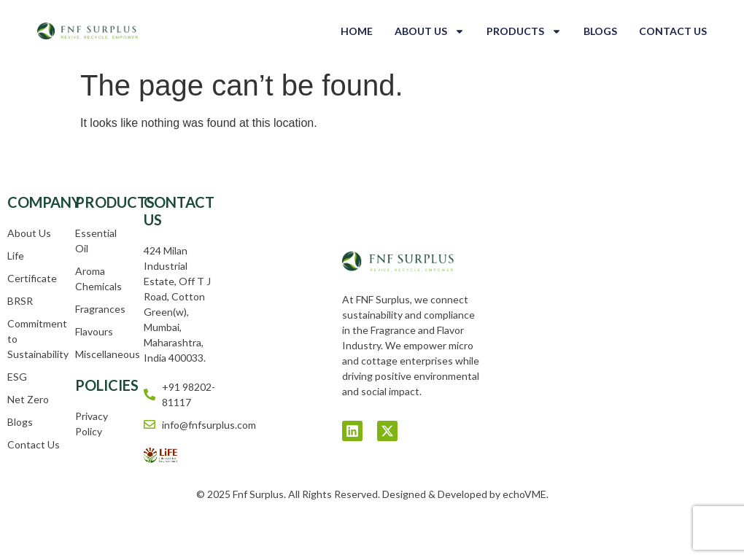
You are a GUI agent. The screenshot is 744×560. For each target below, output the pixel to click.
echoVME (524, 494)
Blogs (600, 31)
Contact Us (673, 31)
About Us (430, 31)
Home (357, 31)
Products (524, 31)
